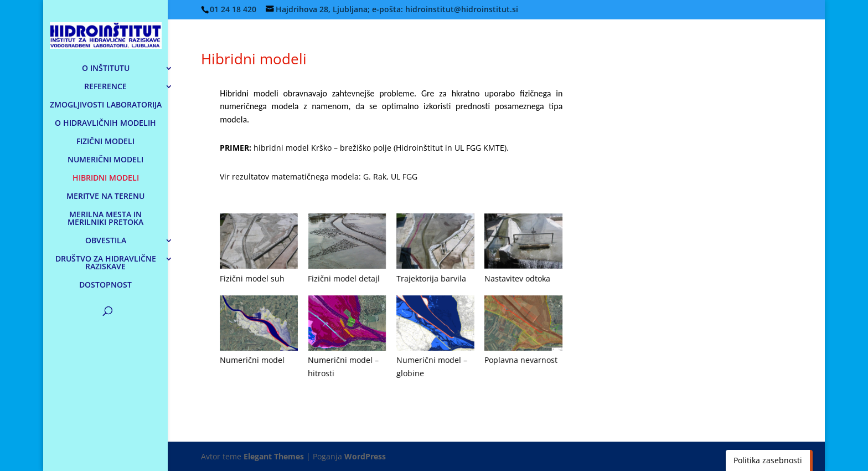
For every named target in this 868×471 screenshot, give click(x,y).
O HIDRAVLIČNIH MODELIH (105, 124)
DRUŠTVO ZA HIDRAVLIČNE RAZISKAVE (106, 263)
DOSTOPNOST (105, 285)
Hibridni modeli (254, 59)
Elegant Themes (274, 456)
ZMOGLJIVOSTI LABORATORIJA (106, 105)
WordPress (365, 456)
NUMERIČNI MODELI (105, 160)
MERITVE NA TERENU (105, 197)
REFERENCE (105, 87)
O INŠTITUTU (106, 69)
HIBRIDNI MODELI (106, 178)
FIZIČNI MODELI (105, 142)
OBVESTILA (106, 241)
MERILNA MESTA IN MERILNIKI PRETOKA (105, 219)
